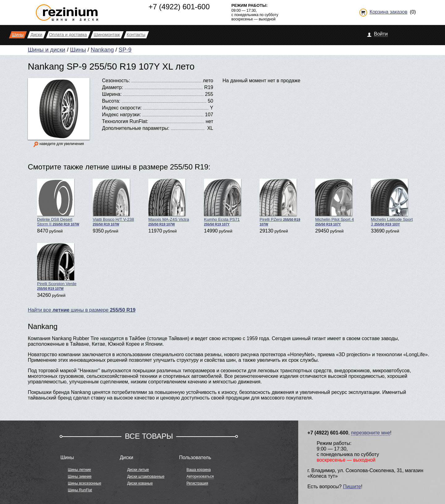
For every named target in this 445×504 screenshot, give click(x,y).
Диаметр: (113, 87)
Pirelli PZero (280, 202)
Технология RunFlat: (125, 121)
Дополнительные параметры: (136, 128)
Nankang (102, 50)
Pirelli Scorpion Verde (57, 267)
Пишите (352, 487)
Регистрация (197, 483)
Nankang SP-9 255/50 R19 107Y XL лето (111, 66)
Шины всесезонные (84, 483)
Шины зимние (80, 476)
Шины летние (79, 470)
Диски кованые (140, 483)
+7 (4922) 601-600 (179, 7)
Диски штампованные (146, 476)
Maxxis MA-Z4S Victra (169, 202)
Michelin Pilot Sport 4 (335, 202)
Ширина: (112, 94)
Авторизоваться (200, 476)
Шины (78, 50)
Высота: (111, 101)
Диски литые (138, 470)
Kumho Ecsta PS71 (222, 202)
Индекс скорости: (122, 108)
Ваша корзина (198, 470)
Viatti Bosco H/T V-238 (113, 202)
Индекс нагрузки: (121, 115)
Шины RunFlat (80, 490)
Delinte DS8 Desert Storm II (58, 203)
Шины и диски (47, 50)
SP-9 (125, 50)
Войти (381, 34)
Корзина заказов (388, 12)
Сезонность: (116, 81)
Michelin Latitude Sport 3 (392, 203)
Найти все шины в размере (82, 310)
